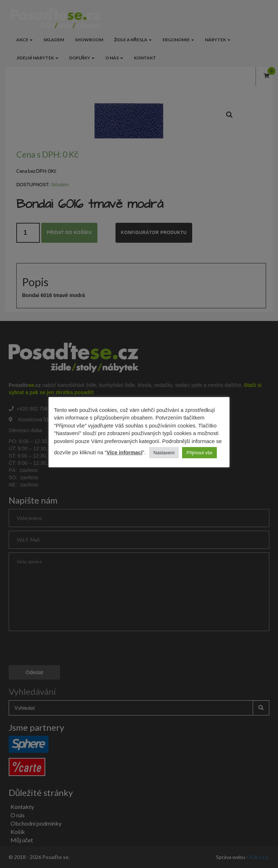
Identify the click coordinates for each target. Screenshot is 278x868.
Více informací (124, 452)
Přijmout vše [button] (199, 453)
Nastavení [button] (164, 453)
